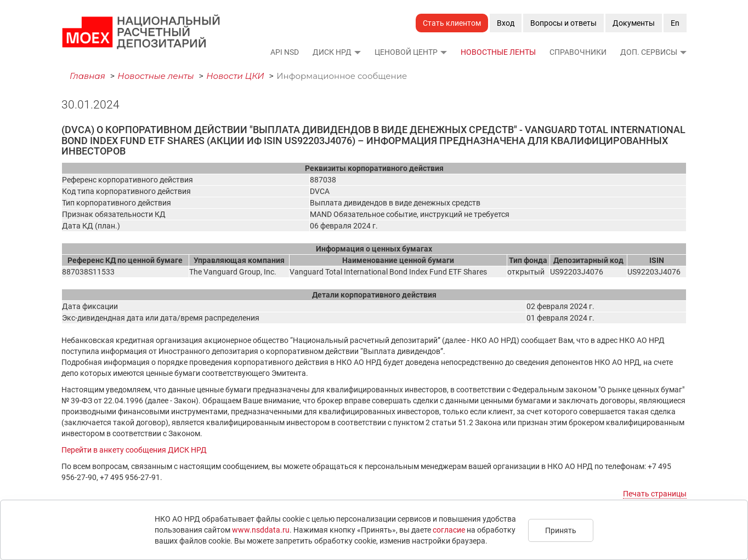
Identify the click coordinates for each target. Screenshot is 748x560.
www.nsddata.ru (261, 530)
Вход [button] (506, 23)
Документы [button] (634, 23)
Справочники (578, 52)
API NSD (285, 52)
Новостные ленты (498, 52)
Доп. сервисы (649, 52)
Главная (87, 76)
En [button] (675, 23)
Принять (561, 530)
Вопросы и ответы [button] (563, 23)
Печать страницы (655, 494)
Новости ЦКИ (235, 76)
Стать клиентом (452, 23)
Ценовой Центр (406, 52)
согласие (449, 530)
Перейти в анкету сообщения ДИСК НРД (134, 450)
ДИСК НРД (332, 52)
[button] (357, 52)
